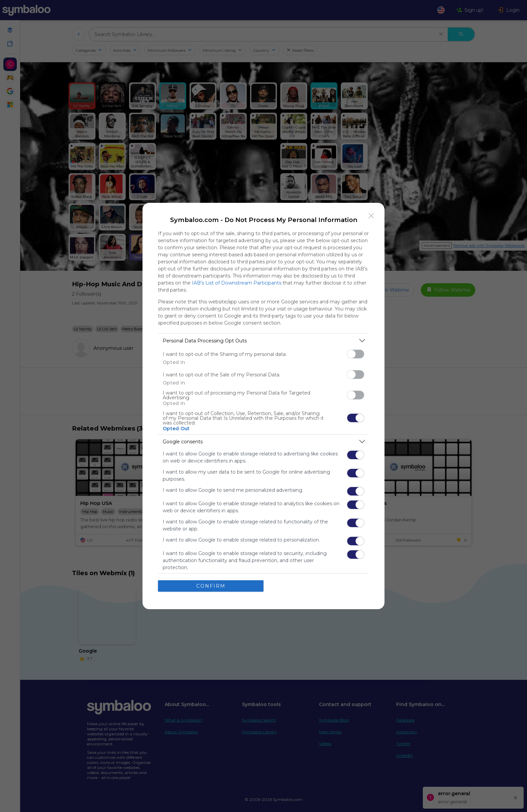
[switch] (356, 354)
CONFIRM (211, 586)
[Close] (371, 216)
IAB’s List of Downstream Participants (237, 283)
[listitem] (263, 341)
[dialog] (263, 406)
